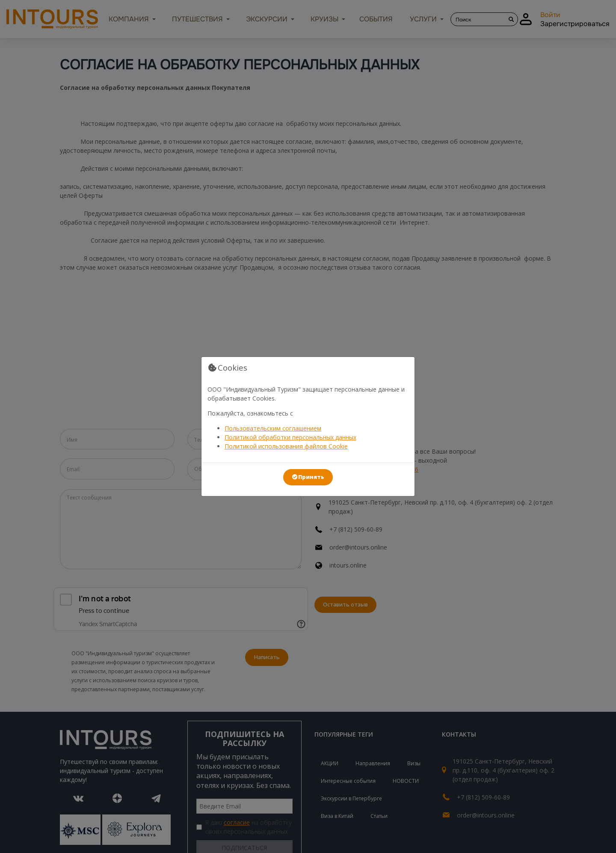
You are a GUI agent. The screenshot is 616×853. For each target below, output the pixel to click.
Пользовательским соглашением (273, 428)
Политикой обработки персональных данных (290, 437)
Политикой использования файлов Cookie (286, 446)
